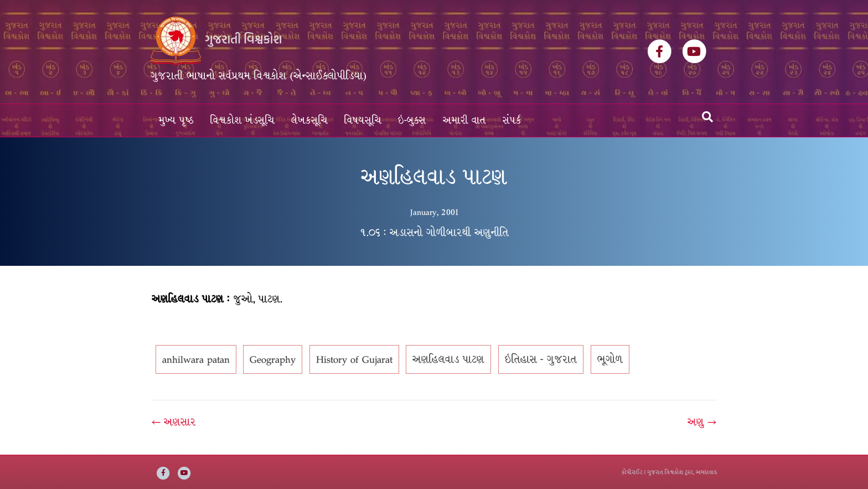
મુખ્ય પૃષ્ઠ (176, 120)
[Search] (707, 117)
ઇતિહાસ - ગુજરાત (541, 359)
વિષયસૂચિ (363, 120)
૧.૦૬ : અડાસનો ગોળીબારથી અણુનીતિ (434, 233)
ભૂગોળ (610, 359)
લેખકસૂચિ (309, 120)
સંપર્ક (512, 120)
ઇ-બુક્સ (412, 120)
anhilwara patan (196, 359)
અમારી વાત (464, 120)
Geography (273, 359)
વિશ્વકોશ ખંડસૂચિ (242, 120)
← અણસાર (174, 422)
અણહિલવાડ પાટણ (448, 359)
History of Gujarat (354, 359)
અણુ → (702, 422)
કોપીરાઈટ (632, 472)
